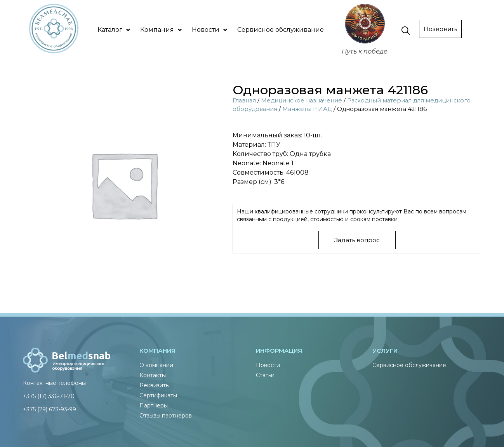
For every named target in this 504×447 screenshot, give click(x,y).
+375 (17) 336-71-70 (49, 396)
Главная (244, 100)
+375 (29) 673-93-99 (50, 409)
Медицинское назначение (302, 100)
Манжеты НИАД (307, 109)
